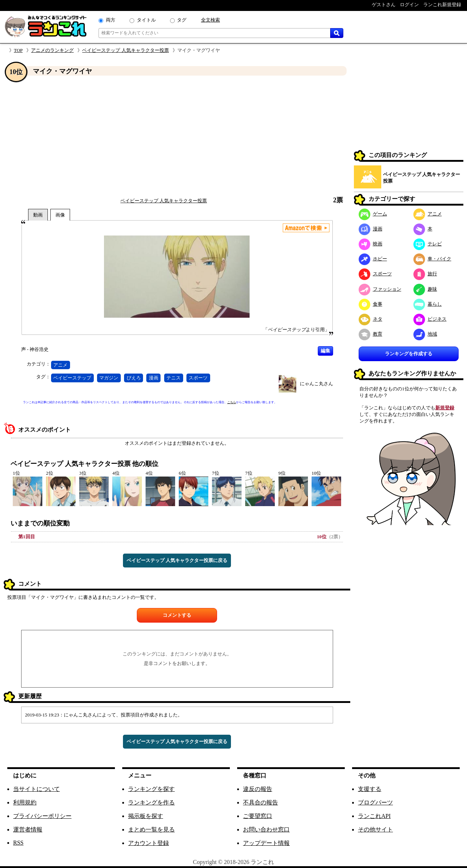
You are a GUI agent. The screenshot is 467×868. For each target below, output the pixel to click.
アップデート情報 (266, 843)
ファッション (380, 289)
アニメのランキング (52, 50)
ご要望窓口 (258, 816)
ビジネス (430, 319)
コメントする (177, 615)
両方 (111, 20)
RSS (18, 843)
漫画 (154, 378)
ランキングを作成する (409, 354)
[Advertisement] (177, 136)
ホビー (373, 259)
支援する (370, 789)
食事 (370, 304)
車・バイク (432, 259)
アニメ (60, 365)
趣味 (425, 289)
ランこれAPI (374, 816)
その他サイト (375, 829)
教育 (370, 334)
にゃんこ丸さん (317, 384)
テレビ (428, 244)
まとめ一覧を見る (151, 829)
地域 (425, 334)
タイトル (146, 20)
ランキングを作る (151, 802)
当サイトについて (36, 789)
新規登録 (445, 408)
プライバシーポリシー (42, 816)
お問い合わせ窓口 (266, 829)
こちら (232, 402)
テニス (173, 378)
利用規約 (25, 802)
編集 (325, 351)
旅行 (425, 274)
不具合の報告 (260, 802)
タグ (182, 20)
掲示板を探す (146, 816)
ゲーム (373, 214)
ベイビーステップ (72, 378)
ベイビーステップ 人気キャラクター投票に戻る (177, 560)
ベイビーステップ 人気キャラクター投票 (125, 50)
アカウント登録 (148, 843)
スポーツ (198, 378)
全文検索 (211, 20)
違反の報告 (258, 789)
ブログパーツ (375, 802)
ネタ (370, 319)
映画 (370, 244)
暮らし (428, 304)
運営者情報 (28, 829)
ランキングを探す (151, 789)
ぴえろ (134, 378)
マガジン (109, 378)
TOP (18, 50)
